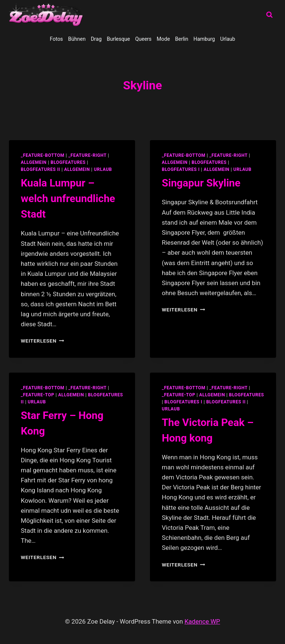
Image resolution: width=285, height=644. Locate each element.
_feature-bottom (43, 155)
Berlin (182, 39)
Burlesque (118, 39)
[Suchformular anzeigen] (269, 15)
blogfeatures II (40, 169)
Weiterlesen (42, 341)
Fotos (56, 39)
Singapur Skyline (201, 183)
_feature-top (37, 395)
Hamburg (204, 39)
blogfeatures (68, 162)
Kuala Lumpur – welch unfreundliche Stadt (68, 199)
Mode (163, 39)
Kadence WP (202, 621)
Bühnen (77, 39)
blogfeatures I (181, 169)
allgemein (34, 162)
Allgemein (77, 169)
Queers (143, 39)
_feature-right (87, 155)
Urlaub (227, 39)
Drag (96, 39)
